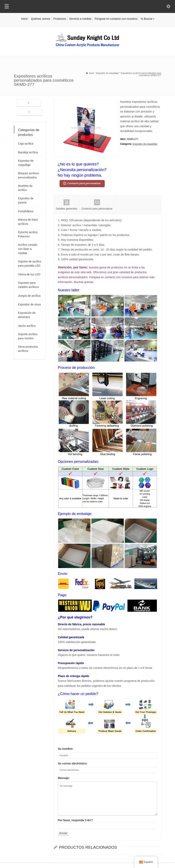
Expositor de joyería (26, 200)
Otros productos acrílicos (28, 349)
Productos (60, 19)
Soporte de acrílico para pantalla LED (30, 264)
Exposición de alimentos (27, 315)
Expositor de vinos (29, 304)
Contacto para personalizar (84, 183)
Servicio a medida (80, 19)
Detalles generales (67, 205)
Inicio (24, 19)
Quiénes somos (41, 19)
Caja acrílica (26, 144)
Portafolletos (26, 211)
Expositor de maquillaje (145, 144)
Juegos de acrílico (29, 296)
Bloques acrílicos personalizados (29, 175)
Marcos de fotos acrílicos (28, 222)
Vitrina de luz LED (29, 274)
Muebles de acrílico (25, 188)
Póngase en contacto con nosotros (116, 19)
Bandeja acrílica (28, 152)
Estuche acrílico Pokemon (28, 234)
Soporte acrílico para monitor (28, 336)
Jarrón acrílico (27, 326)
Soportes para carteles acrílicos (28, 285)
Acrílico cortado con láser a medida (28, 249)
